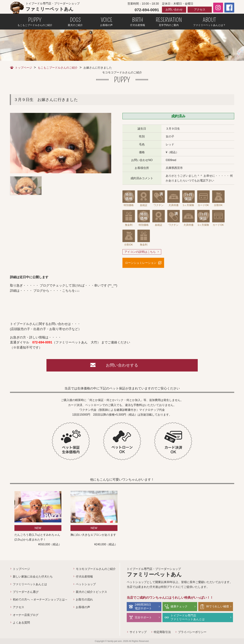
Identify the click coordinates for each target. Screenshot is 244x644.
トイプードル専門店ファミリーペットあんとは (188, 617)
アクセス (200, 10)
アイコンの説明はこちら (140, 252)
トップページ (23, 68)
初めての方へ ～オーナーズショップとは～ (40, 599)
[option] (61, 143)
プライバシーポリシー (192, 632)
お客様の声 (83, 607)
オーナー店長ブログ (26, 615)
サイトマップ (138, 632)
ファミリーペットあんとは (30, 584)
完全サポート (143, 617)
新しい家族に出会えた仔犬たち (33, 577)
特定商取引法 (162, 632)
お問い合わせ (174, 10)
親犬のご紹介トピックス (91, 592)
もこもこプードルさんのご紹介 (58, 68)
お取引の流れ (84, 599)
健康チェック (179, 606)
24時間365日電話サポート (143, 606)
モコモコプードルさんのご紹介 (96, 569)
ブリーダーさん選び (26, 592)
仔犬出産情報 (84, 577)
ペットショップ (86, 584)
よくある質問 (21, 623)
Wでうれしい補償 (218, 606)
